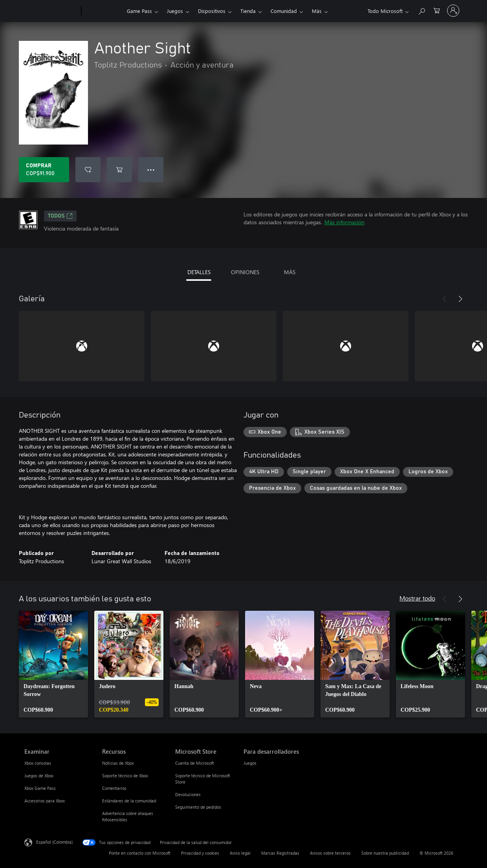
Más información (344, 222)
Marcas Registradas (280, 853)
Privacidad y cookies (200, 853)
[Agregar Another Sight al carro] (119, 170)
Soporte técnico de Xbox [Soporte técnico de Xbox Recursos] (125, 776)
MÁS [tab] (290, 272)
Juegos (175, 11)
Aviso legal (240, 853)
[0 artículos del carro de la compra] (437, 10)
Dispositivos (212, 11)
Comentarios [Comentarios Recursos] (114, 788)
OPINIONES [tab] (245, 272)
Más (317, 11)
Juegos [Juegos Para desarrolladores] (250, 763)
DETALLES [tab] (199, 272)
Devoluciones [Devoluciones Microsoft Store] (188, 794)
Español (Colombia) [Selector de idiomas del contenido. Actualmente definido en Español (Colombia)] (54, 842)
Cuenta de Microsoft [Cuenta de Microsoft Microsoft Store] (195, 763)
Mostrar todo (417, 598)
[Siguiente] (460, 299)
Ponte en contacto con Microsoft (140, 853)
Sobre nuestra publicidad (385, 853)
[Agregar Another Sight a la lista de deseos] (88, 170)
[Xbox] (103, 11)
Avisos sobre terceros (330, 853)
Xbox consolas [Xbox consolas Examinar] (38, 763)
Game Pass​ (139, 11)
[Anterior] (445, 299)
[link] (53, 664)
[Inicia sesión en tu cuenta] (453, 11)
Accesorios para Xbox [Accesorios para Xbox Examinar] (45, 801)
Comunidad (284, 11)
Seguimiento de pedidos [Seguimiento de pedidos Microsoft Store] (198, 807)
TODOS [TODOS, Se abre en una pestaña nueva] (60, 216)
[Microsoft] (51, 11)
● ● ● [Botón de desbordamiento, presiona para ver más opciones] (151, 169)
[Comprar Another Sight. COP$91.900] (44, 170)
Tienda (248, 11)
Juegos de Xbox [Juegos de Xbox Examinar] (39, 776)
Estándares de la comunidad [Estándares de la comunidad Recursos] (129, 801)
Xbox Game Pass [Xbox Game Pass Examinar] (40, 788)
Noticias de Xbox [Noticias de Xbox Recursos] (118, 763)
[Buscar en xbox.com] (421, 10)
